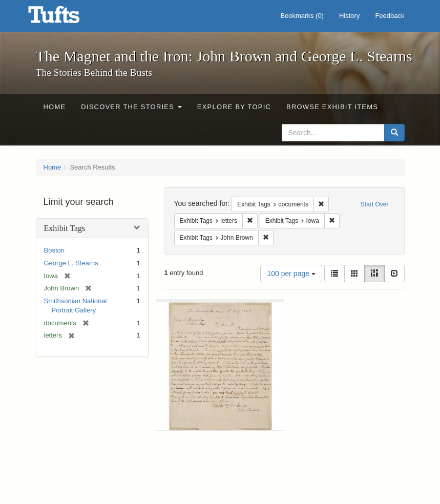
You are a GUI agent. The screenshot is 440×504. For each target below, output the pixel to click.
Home (55, 107)
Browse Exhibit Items (332, 107)
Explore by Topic (234, 107)
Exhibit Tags (65, 228)
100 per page (291, 274)
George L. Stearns (71, 263)
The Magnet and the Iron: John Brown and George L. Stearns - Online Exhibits (67, 18)
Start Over (375, 204)
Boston (54, 250)
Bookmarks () (302, 16)
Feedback (390, 16)
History (349, 16)
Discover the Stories (131, 107)
